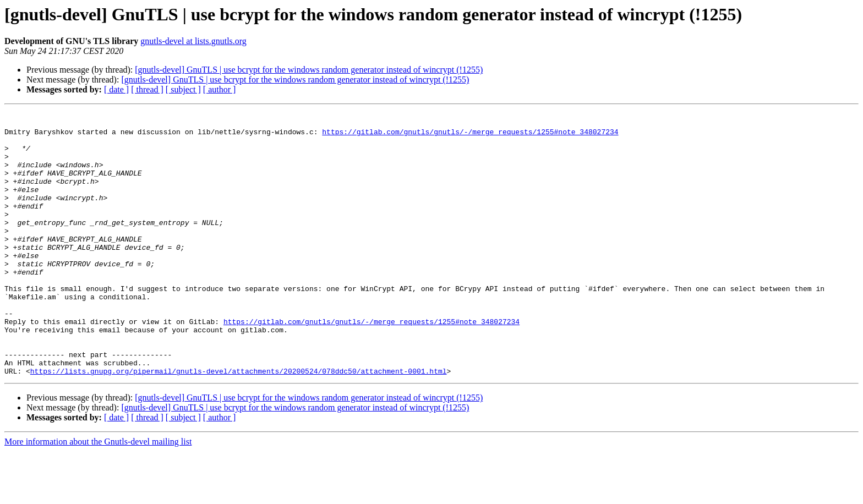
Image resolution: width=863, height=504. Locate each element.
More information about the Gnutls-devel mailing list (98, 494)
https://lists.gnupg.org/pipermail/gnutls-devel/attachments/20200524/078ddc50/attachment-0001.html (239, 424)
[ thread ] (147, 89)
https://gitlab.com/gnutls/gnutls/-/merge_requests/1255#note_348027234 (470, 136)
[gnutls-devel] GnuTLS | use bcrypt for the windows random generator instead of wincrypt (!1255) (309, 70)
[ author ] (220, 89)
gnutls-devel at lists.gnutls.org (193, 41)
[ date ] (116, 89)
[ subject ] (183, 89)
